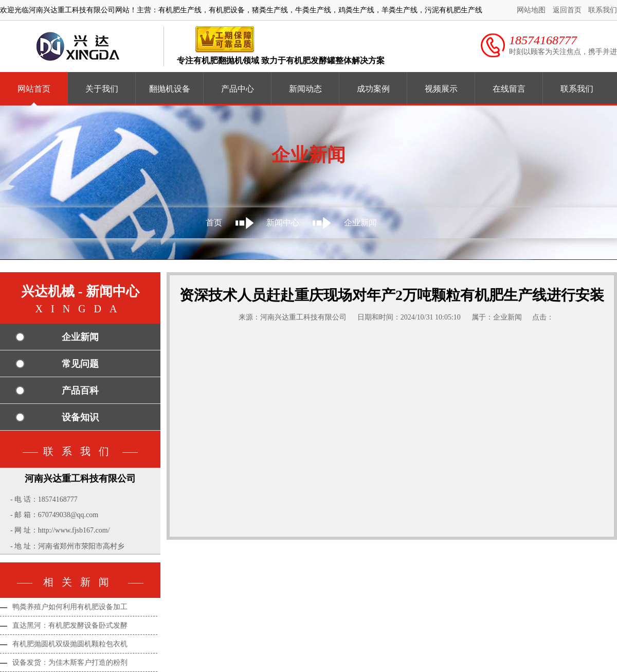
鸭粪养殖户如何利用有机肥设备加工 (70, 607)
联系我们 (603, 10)
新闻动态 (305, 89)
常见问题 (80, 364)
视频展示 (441, 89)
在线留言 (509, 89)
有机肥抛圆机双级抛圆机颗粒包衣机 (70, 644)
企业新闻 (360, 223)
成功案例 (373, 89)
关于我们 (102, 89)
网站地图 (531, 10)
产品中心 (238, 89)
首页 (214, 223)
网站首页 (34, 89)
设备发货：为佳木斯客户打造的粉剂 (70, 662)
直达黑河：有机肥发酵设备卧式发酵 (70, 625)
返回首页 (567, 10)
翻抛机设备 (170, 89)
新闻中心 (283, 223)
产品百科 (80, 391)
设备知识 (80, 417)
